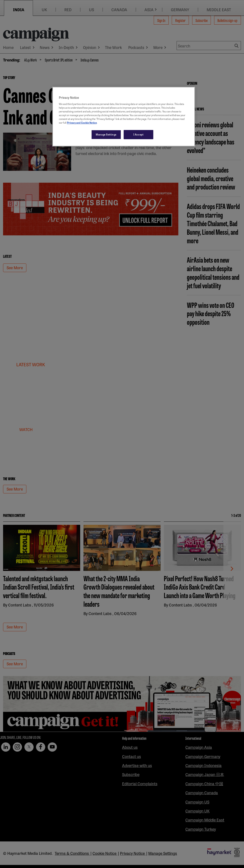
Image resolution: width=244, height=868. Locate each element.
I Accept (138, 134)
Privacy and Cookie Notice (82, 123)
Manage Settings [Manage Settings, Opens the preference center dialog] (106, 134)
